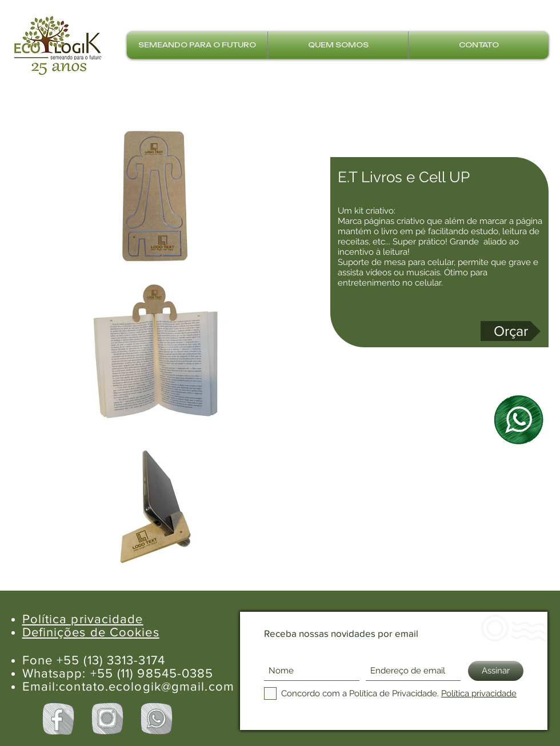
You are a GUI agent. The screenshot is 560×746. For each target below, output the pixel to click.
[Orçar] (511, 331)
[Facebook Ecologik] (58, 719)
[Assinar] (496, 671)
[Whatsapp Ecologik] (157, 719)
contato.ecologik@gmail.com (147, 686)
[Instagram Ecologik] (107, 719)
